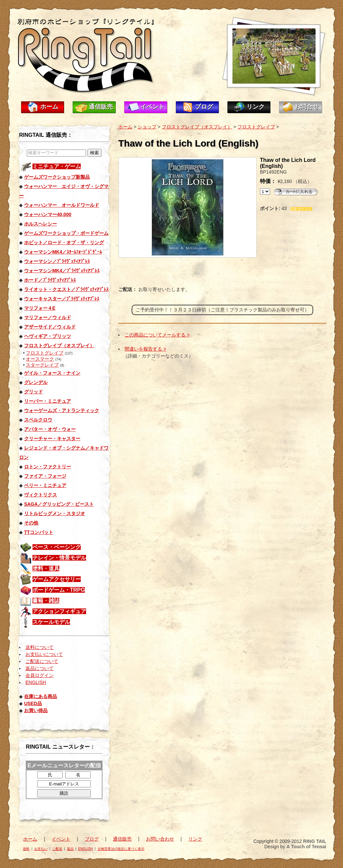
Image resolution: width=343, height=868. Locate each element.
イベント (152, 107)
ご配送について (42, 661)
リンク (256, 107)
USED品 (33, 703)
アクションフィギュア (59, 611)
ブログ (204, 107)
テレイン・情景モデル (59, 558)
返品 (70, 849)
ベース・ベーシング (57, 547)
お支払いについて (44, 654)
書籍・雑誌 (46, 601)
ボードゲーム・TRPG (59, 590)
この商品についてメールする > (157, 335)
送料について (40, 647)
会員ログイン (40, 675)
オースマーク (40, 359)
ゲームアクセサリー (57, 579)
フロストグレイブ (45, 353)
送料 (26, 849)
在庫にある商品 (41, 696)
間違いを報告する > (145, 349)
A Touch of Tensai (306, 847)
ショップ (147, 127)
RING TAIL (315, 841)
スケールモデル (51, 622)
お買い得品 (36, 710)
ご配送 (57, 849)
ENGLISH (36, 682)
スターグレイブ (42, 365)
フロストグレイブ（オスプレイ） (197, 127)
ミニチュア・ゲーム (57, 166)
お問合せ (306, 107)
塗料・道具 (46, 568)
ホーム (49, 107)
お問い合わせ (160, 839)
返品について (40, 668)
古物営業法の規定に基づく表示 (121, 849)
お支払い (41, 849)
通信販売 (101, 107)
